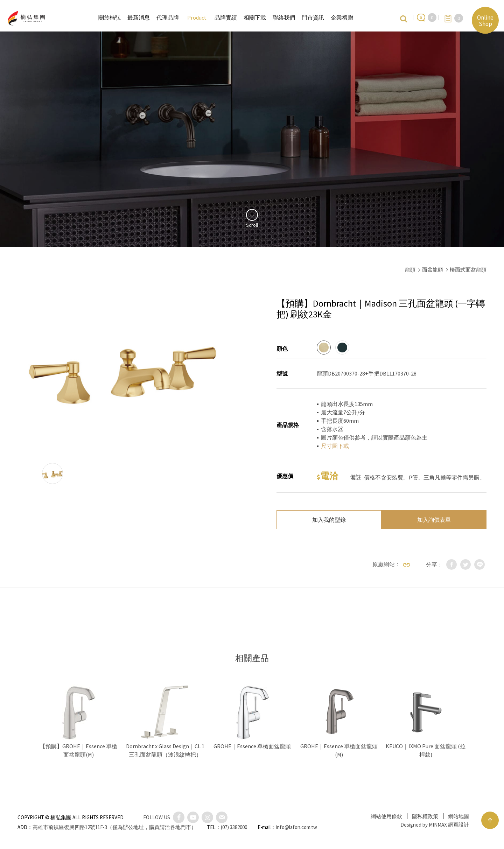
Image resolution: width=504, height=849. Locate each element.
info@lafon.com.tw (296, 827)
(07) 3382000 (234, 827)
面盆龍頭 (433, 270)
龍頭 (410, 270)
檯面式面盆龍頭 (468, 270)
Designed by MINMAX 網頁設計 (435, 825)
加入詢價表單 (434, 520)
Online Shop (485, 20)
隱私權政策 (425, 816)
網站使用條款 (386, 816)
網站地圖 (458, 816)
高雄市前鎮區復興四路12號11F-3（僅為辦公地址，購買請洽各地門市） (114, 827)
